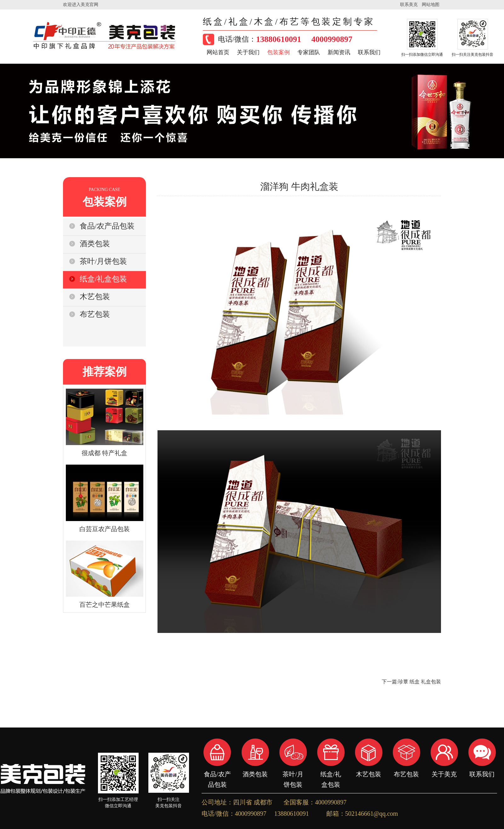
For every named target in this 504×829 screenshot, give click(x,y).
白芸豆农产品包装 (105, 529)
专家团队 (309, 52)
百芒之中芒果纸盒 (105, 605)
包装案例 (278, 52)
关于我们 (248, 52)
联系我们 (369, 52)
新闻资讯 (339, 52)
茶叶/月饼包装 (293, 774)
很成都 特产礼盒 (104, 453)
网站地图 (431, 5)
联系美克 (409, 5)
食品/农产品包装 (217, 774)
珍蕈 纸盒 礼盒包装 (420, 682)
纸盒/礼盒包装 (331, 774)
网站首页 (218, 52)
